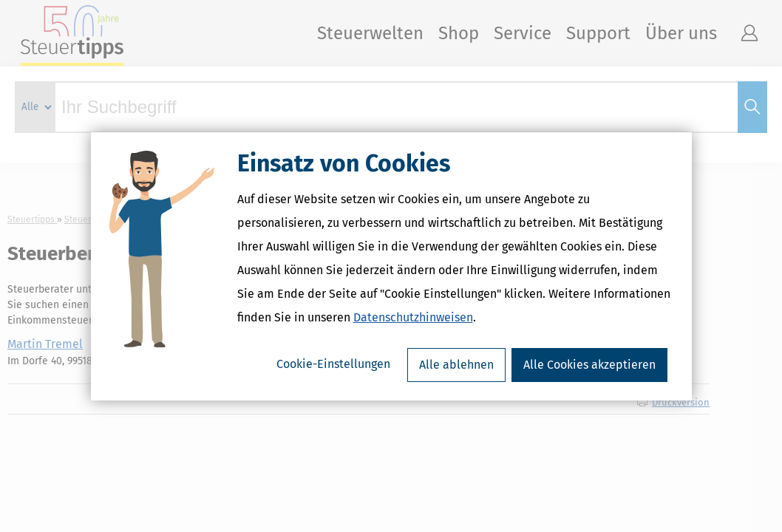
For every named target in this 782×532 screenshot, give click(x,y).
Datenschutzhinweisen (413, 317)
